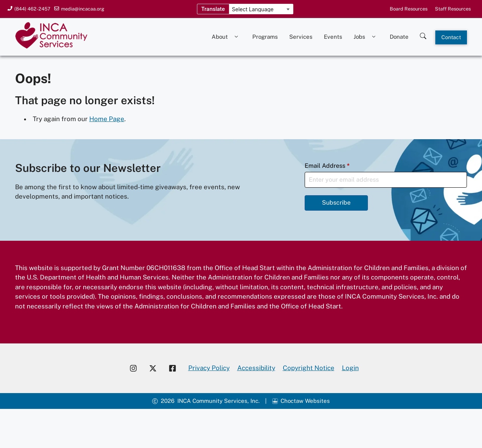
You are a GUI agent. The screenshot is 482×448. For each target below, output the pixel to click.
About (226, 37)
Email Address (327, 166)
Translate (213, 9)
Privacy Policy (209, 368)
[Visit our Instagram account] (133, 368)
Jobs (366, 37)
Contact (451, 37)
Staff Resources (453, 9)
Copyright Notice (309, 368)
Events (333, 37)
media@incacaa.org (83, 9)
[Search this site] (423, 34)
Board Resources (409, 9)
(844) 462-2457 (32, 9)
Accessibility (256, 368)
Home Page (107, 119)
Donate (399, 37)
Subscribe (336, 203)
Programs (265, 37)
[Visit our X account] (153, 368)
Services (301, 37)
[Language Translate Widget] (261, 9)
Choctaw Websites (305, 401)
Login (350, 368)
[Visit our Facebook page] (175, 368)
